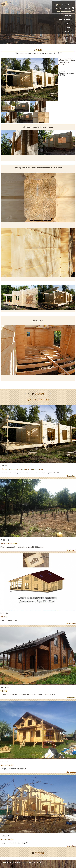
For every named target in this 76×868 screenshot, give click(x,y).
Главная (68, 16)
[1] (33, 393)
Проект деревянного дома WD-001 (66, 73)
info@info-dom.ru (64, 11)
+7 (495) (62, 5)
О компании (66, 20)
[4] (42, 393)
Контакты (67, 31)
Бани (70, 27)
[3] (39, 393)
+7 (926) (62, 8)
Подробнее (71, 476)
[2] (36, 393)
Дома (69, 24)
